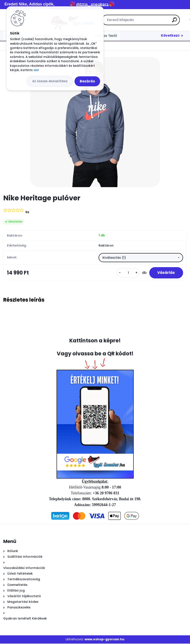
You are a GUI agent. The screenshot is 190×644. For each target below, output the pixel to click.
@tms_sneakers (92, 4)
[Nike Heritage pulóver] (95, 122)
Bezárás (87, 81)
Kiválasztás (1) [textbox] (114, 258)
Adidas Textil (106, 36)
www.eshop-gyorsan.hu (104, 640)
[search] (152, 22)
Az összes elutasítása (50, 81)
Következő (170, 35)
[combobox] (141, 258)
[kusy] (127, 273)
